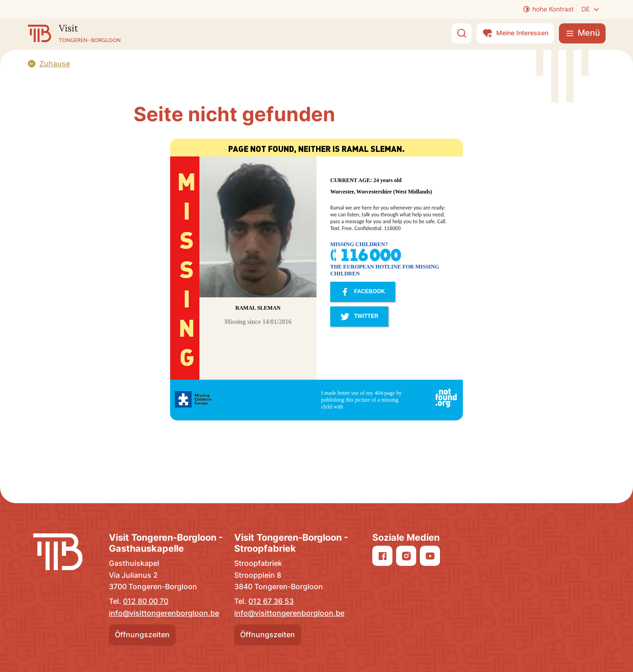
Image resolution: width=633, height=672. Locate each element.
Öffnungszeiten (142, 634)
